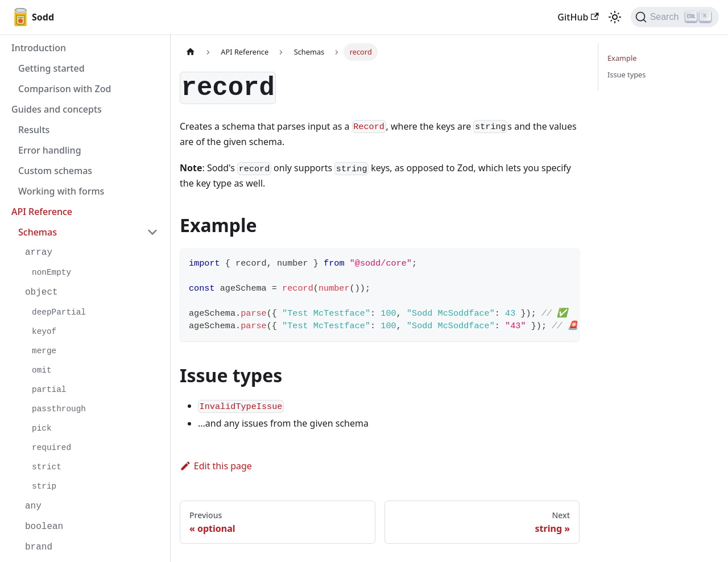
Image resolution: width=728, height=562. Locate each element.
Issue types (626, 75)
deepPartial (59, 312)
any (33, 506)
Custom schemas (55, 171)
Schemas (38, 232)
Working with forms (61, 191)
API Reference (42, 212)
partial (49, 390)
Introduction (39, 48)
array (39, 253)
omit (42, 370)
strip (44, 486)
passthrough (59, 409)
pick (42, 428)
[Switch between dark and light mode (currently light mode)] (615, 17)
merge (44, 351)
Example (622, 58)
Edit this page (216, 466)
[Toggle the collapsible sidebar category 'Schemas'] (152, 232)
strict (47, 467)
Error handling (50, 150)
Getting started (51, 68)
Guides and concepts (57, 109)
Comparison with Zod (65, 89)
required (51, 448)
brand (39, 547)
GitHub (578, 17)
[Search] (675, 17)
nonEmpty (51, 272)
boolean (44, 527)
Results (34, 130)
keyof (44, 332)
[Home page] (191, 52)
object (42, 292)
